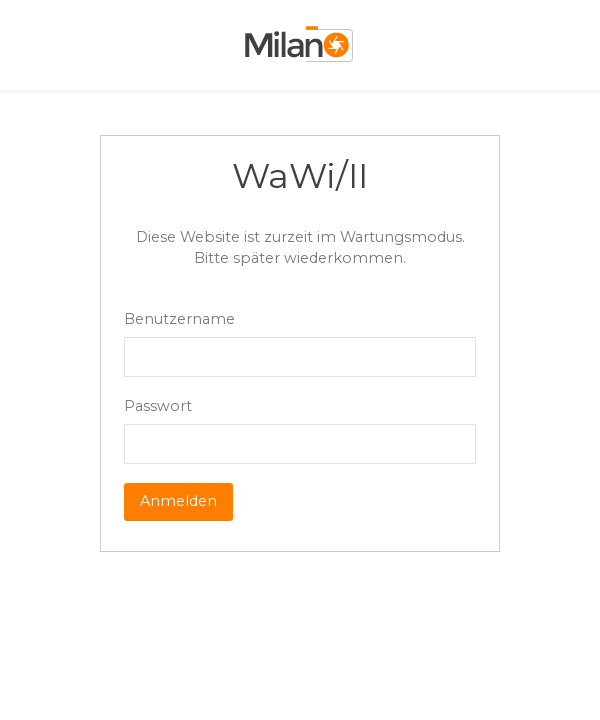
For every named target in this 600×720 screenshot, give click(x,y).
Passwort (158, 406)
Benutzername (179, 319)
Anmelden (178, 501)
